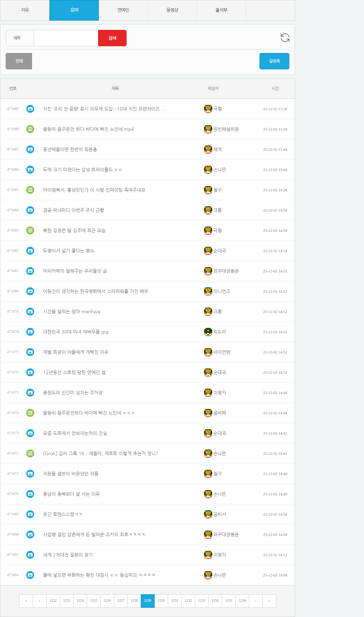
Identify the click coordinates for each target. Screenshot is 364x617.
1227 (121, 600)
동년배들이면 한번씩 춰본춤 (70, 150)
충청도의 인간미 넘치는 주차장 (73, 393)
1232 (188, 600)
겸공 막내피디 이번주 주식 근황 (74, 210)
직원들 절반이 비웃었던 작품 (71, 474)
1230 (161, 600)
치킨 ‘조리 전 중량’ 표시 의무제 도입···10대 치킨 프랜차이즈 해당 (105, 109)
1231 (175, 600)
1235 (229, 600)
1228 (134, 600)
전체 (19, 61)
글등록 (274, 61)
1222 (53, 600)
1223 (67, 600)
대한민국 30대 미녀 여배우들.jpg (76, 332)
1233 (202, 600)
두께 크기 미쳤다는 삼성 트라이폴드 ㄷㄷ (83, 170)
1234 (215, 600)
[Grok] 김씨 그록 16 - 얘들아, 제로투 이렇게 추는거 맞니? (101, 454)
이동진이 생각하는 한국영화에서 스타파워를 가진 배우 (96, 291)
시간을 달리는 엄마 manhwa (72, 312)
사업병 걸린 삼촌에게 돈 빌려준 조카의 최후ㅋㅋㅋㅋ (94, 535)
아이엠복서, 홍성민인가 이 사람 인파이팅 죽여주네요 (94, 190)
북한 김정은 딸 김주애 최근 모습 (74, 231)
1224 (80, 600)
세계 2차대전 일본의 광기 (68, 555)
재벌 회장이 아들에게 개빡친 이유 (76, 352)
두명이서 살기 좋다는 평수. (69, 251)
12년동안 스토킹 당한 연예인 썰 (74, 373)
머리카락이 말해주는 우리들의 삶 (75, 271)
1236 (242, 600)
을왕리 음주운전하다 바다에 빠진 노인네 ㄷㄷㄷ (89, 413)
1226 (107, 600)
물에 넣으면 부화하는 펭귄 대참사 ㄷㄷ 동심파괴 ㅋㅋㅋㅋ (99, 575)
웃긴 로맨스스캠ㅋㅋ (63, 514)
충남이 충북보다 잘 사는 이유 (71, 494)
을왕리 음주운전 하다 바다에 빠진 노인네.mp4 (89, 129)
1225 (94, 600)
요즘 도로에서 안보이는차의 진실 (75, 433)
